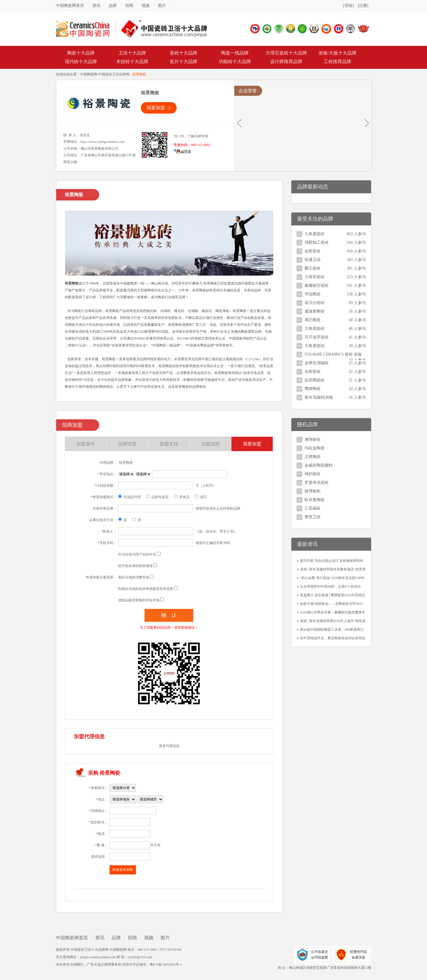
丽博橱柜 (313, 491)
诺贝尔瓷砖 (315, 303)
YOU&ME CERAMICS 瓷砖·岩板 (333, 354)
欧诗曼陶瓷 (315, 500)
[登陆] (349, 6)
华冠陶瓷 (313, 294)
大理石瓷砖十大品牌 (286, 53)
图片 (162, 6)
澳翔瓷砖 (313, 440)
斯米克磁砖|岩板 (319, 397)
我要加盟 (156, 108)
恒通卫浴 (313, 260)
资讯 (96, 6)
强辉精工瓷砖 (317, 242)
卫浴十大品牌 (132, 53)
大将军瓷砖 (315, 277)
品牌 (113, 6)
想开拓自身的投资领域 (135, 566)
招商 (129, 6)
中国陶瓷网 (89, 74)
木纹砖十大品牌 (132, 62)
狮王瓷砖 (313, 268)
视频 (146, 6)
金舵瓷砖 (313, 251)
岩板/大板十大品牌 (338, 53)
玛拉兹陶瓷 (315, 448)
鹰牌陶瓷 (313, 389)
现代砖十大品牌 (81, 62)
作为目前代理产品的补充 (137, 554)
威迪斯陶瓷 (315, 311)
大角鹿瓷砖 (315, 234)
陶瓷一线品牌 (235, 53)
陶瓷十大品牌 (81, 53)
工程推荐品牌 (338, 62)
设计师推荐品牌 (286, 62)
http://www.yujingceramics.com (103, 142)
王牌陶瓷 (313, 457)
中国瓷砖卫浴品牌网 (114, 74)
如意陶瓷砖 (315, 380)
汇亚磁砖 (313, 508)
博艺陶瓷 (313, 320)
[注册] (363, 6)
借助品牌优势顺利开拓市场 (139, 600)
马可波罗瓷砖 (317, 337)
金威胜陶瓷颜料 (319, 465)
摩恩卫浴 (313, 517)
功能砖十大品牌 (235, 62)
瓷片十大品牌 (184, 62)
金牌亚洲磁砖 (317, 363)
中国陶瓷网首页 (70, 6)
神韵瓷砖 (313, 474)
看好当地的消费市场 (134, 577)
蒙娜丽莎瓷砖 (317, 286)
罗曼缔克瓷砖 (317, 483)
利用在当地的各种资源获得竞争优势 (146, 589)
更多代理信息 (169, 746)
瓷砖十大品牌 (184, 53)
